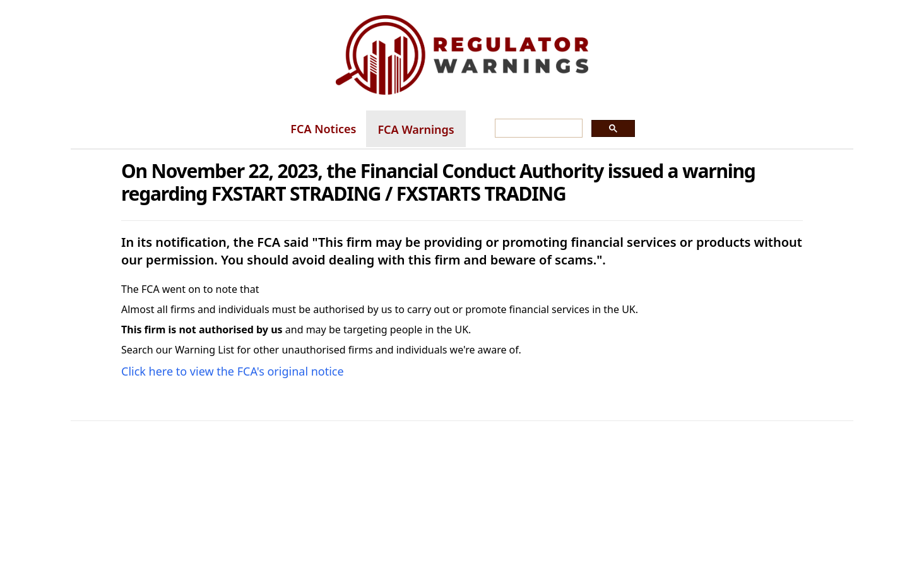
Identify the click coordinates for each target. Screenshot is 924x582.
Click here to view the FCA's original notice (233, 371)
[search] (537, 129)
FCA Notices (323, 129)
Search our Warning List (178, 350)
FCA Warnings (416, 129)
